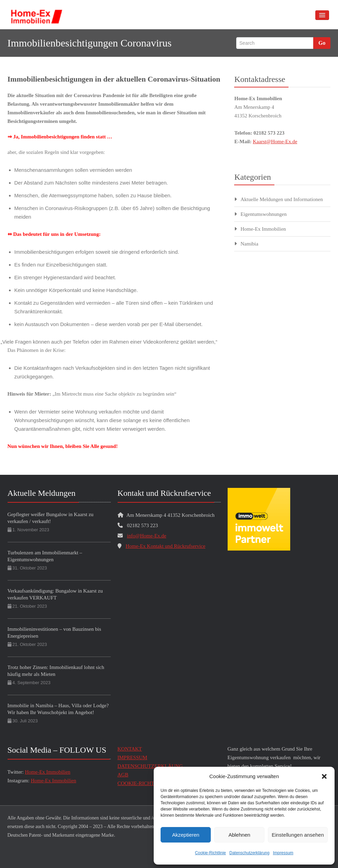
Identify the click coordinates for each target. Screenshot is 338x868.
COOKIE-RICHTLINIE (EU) (149, 783)
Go (322, 43)
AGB (123, 775)
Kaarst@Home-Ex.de (275, 142)
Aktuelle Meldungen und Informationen (282, 199)
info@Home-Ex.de (146, 536)
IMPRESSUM (133, 757)
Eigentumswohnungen (263, 214)
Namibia (249, 244)
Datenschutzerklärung (249, 853)
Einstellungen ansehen (298, 835)
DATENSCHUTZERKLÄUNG (150, 766)
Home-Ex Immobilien (263, 229)
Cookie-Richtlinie (210, 853)
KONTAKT (130, 749)
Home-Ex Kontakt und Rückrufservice (165, 546)
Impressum (283, 853)
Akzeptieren (186, 835)
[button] (324, 776)
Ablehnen (239, 835)
